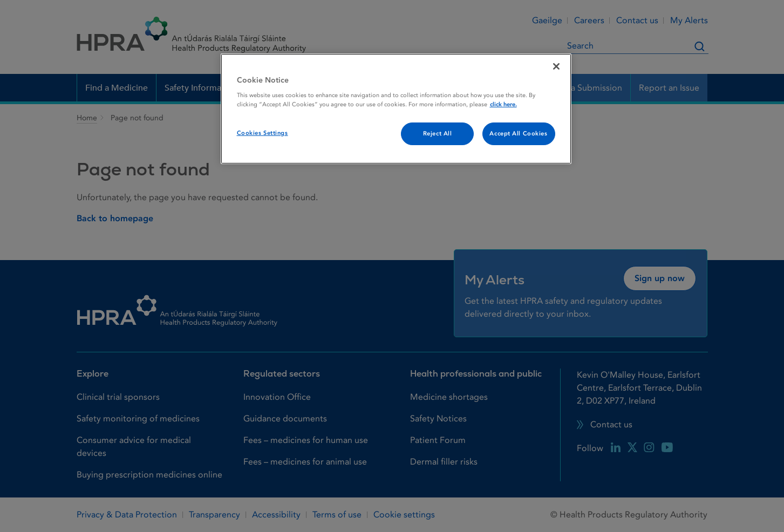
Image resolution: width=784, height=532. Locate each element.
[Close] (556, 66)
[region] (396, 109)
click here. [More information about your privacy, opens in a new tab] (503, 104)
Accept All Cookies (518, 134)
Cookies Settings (263, 133)
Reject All (438, 134)
